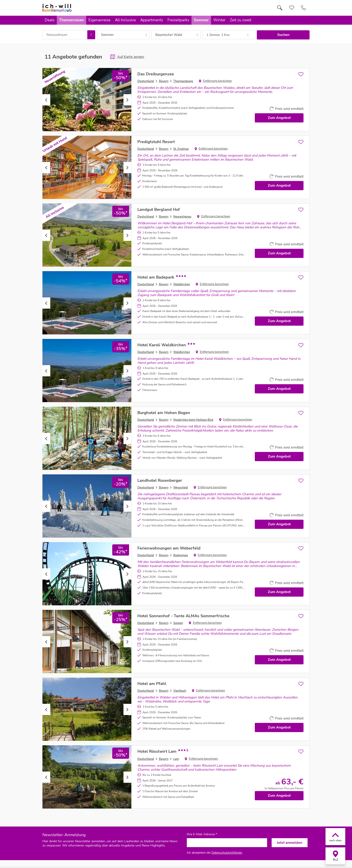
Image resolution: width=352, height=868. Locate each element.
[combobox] (65, 35)
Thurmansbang (183, 81)
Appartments (152, 20)
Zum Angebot (279, 118)
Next (127, 100)
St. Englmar (181, 149)
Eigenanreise (99, 20)
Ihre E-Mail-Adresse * (202, 834)
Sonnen (178, 623)
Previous (46, 100)
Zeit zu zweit (241, 20)
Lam (176, 759)
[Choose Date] (91, 35)
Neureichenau (182, 217)
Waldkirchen (182, 284)
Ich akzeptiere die (214, 853)
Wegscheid (181, 488)
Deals (50, 20)
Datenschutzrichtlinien (227, 853)
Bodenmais (181, 555)
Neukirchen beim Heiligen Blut (193, 420)
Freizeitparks (178, 20)
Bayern (164, 81)
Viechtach (180, 691)
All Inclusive (125, 20)
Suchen (283, 35)
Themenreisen (71, 20)
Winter (219, 20)
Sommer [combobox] (107, 35)
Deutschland (146, 81)
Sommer (201, 20)
